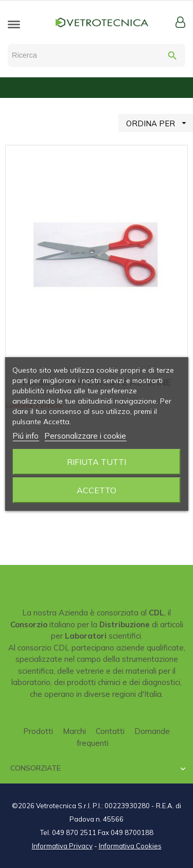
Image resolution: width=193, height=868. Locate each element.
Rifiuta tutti (97, 462)
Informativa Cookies (130, 846)
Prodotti (38, 731)
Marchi (74, 731)
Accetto (97, 490)
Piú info (25, 436)
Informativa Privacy (62, 846)
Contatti (110, 731)
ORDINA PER (160, 123)
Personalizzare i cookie (85, 436)
